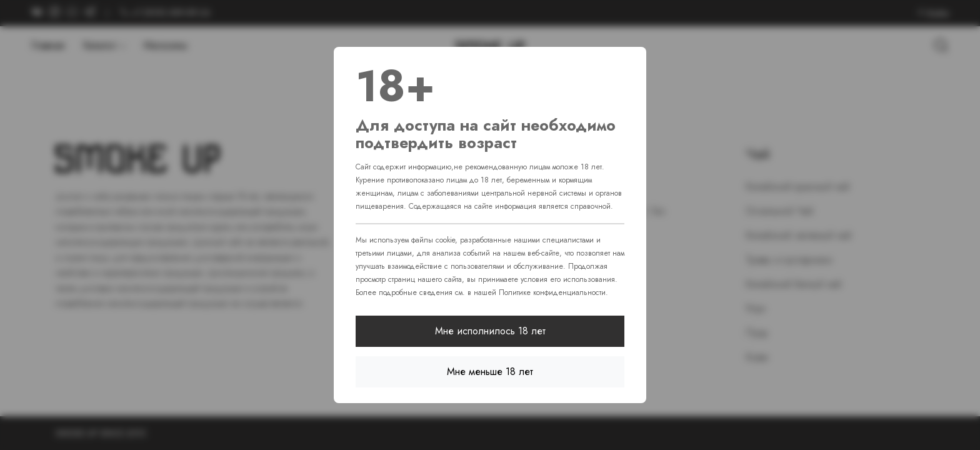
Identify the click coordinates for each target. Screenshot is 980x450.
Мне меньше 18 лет (490, 372)
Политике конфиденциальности (552, 292)
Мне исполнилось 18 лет (490, 331)
